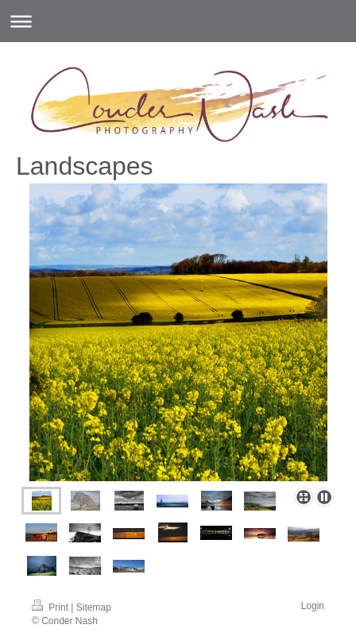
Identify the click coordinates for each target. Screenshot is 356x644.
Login (313, 606)
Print (51, 607)
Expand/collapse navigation (178, 21)
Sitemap (94, 607)
